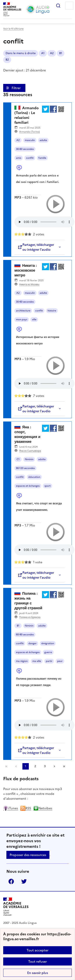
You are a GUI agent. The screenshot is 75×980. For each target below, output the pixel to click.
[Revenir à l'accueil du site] (16, 907)
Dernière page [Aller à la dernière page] (64, 766)
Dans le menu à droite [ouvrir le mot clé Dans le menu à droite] (21, 53)
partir (49, 661)
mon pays (22, 319)
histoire (52, 311)
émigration (48, 643)
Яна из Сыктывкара (30, 451)
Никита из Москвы (29, 284)
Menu (69, 6)
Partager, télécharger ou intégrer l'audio (36, 247)
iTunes (11, 808)
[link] (16, 766)
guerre (48, 652)
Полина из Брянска (30, 617)
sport (47, 486)
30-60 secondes (25, 149)
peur (60, 661)
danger (32, 643)
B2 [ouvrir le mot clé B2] (7, 60)
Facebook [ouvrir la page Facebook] (11, 881)
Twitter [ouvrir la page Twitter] (24, 881)
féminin (29, 459)
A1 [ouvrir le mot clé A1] (43, 53)
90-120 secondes (25, 468)
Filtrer (16, 88)
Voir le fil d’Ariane (13, 29)
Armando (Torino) (29, 132)
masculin (30, 140)
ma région (22, 661)
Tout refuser (37, 961)
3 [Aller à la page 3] (45, 766)
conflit (30, 158)
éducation (34, 477)
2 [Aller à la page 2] (35, 766)
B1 (18, 626)
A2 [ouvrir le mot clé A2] (52, 53)
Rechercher (58, 6)
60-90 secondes (25, 635)
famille (42, 158)
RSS (26, 808)
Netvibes (43, 808)
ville (34, 319)
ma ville (37, 661)
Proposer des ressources (28, 855)
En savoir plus (38, 973)
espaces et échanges (28, 486)
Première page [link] (6, 766)
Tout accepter (37, 950)
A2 (18, 140)
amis (19, 158)
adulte (43, 140)
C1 (18, 459)
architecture (23, 311)
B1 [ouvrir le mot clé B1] (61, 53)
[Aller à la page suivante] (54, 766)
